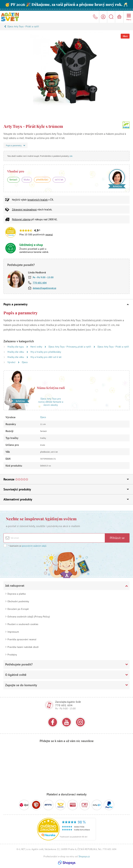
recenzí (49, 234)
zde (71, 156)
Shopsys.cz (84, 856)
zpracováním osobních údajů (34, 546)
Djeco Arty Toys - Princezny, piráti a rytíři (70, 347)
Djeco (25, 362)
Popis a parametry (66, 304)
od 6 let (59, 180)
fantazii (13, 180)
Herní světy (37, 347)
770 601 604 (40, 283)
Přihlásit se (117, 538)
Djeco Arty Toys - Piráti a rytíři (23, 26)
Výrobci (12, 362)
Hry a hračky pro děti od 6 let (46, 357)
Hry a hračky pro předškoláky (46, 352)
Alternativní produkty (66, 499)
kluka (27, 180)
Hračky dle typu (16, 347)
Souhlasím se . (27, 546)
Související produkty (66, 489)
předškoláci (42, 180)
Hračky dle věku (16, 352)
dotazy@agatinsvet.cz (44, 288)
